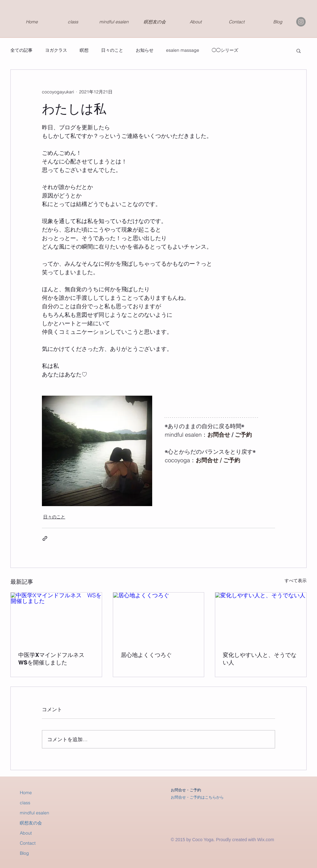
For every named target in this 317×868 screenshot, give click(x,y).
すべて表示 (296, 581)
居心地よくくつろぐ (146, 655)
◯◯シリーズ (225, 50)
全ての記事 (21, 50)
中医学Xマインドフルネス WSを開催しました (54, 659)
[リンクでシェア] (45, 538)
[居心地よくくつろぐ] (159, 618)
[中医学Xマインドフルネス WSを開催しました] (56, 618)
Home (26, 793)
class (25, 803)
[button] (299, 50)
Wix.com (266, 840)
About (26, 833)
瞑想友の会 (31, 823)
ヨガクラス (56, 50)
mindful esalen (35, 813)
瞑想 (84, 50)
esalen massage (183, 50)
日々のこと (112, 50)
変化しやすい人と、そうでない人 (260, 659)
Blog (24, 853)
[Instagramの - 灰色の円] (301, 22)
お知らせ (145, 50)
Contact (28, 843)
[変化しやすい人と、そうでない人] (261, 618)
